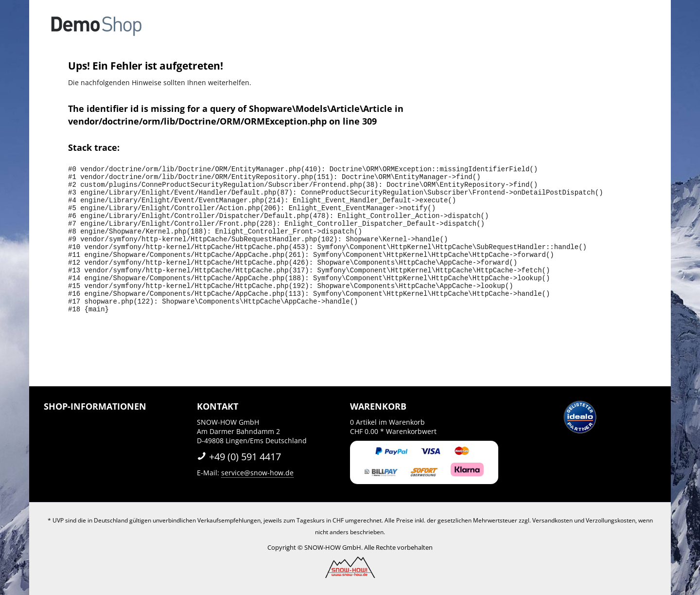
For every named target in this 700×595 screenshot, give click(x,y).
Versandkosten (552, 520)
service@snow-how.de (257, 473)
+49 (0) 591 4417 (239, 457)
